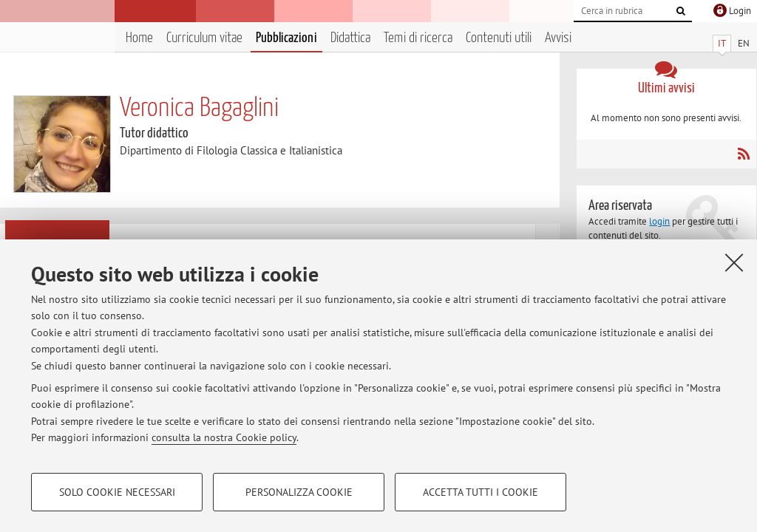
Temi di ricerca (418, 38)
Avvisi (558, 38)
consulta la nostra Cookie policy (224, 437)
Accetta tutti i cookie (481, 492)
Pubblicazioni (286, 38)
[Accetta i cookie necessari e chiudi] (734, 262)
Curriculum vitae (204, 38)
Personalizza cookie (299, 492)
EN (744, 43)
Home (139, 38)
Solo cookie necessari (117, 492)
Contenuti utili (499, 38)
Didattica (350, 38)
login (659, 221)
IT (722, 43)
